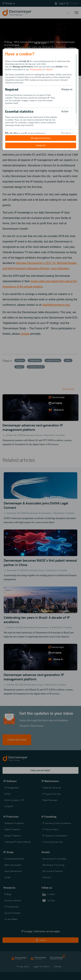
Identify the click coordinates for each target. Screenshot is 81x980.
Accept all (40, 145)
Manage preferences (40, 138)
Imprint (49, 70)
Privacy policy (36, 70)
